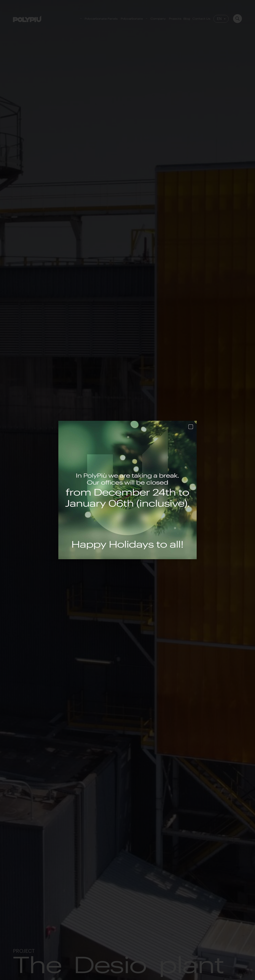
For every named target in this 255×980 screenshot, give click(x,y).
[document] (127, 490)
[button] (191, 427)
